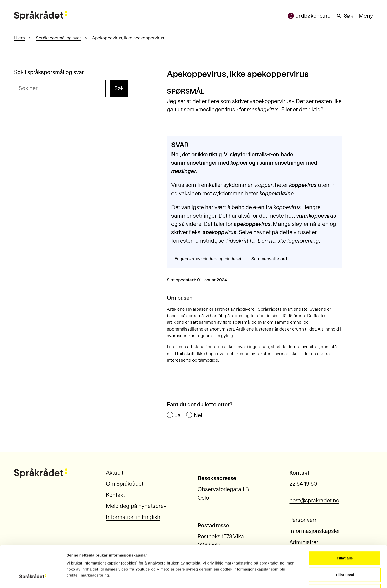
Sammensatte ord (269, 259)
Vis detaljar (281, 578)
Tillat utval (345, 539)
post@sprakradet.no (314, 500)
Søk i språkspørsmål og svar (49, 72)
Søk (345, 16)
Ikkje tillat (345, 555)
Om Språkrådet (125, 484)
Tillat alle (345, 522)
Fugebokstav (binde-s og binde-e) (208, 259)
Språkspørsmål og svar (58, 38)
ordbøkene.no (309, 16)
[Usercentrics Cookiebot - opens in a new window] (33, 578)
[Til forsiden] (41, 16)
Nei (198, 415)
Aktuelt (115, 473)
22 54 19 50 (303, 484)
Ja (178, 415)
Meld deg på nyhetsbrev (136, 506)
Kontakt (115, 495)
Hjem (19, 38)
